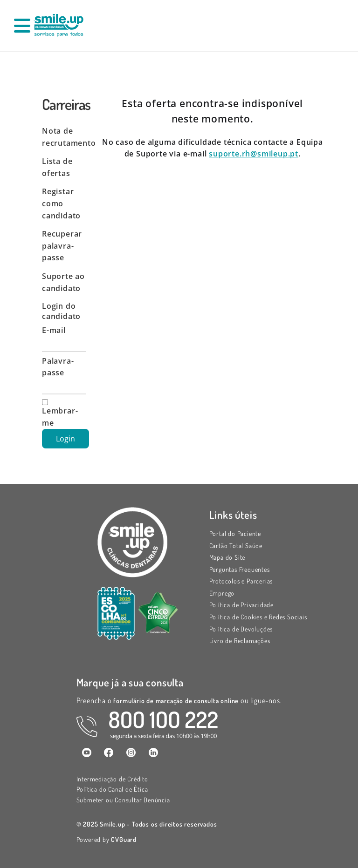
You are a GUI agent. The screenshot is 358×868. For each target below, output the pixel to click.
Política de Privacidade (241, 605)
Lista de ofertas (57, 167)
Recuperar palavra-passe (62, 246)
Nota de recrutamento (64, 137)
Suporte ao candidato (63, 282)
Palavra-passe (58, 367)
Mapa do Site (227, 557)
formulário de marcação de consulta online (177, 701)
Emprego (222, 593)
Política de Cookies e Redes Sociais (258, 617)
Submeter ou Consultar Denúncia (123, 800)
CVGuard (124, 839)
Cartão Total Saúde (236, 546)
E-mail (54, 330)
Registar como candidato (61, 203)
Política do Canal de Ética (112, 789)
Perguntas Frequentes (240, 569)
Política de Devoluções (241, 629)
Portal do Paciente (235, 533)
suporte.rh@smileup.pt (254, 154)
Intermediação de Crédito (112, 779)
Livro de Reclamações (240, 641)
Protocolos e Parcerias (241, 581)
